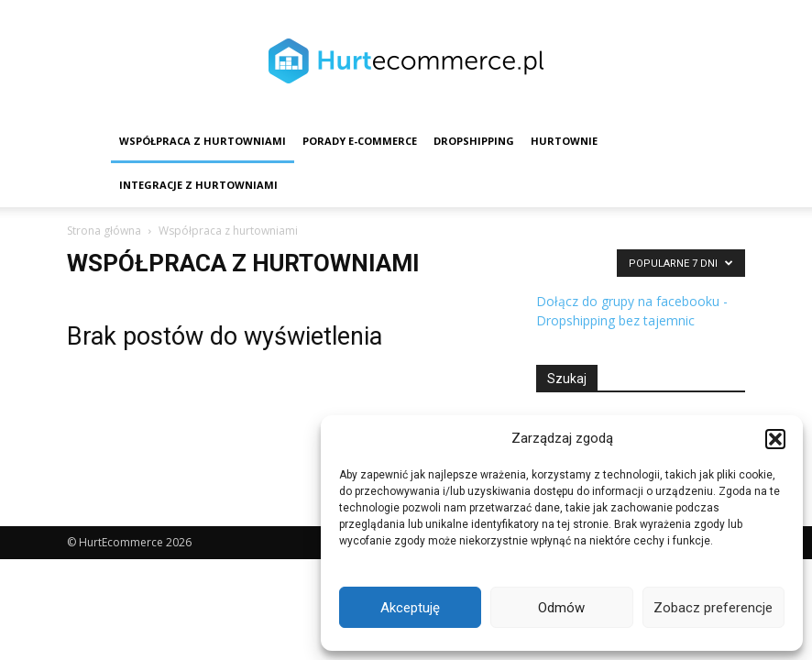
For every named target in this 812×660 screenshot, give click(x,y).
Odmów (561, 608)
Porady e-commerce (360, 141)
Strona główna (104, 231)
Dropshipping (474, 141)
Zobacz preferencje (713, 608)
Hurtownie (564, 141)
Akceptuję (410, 608)
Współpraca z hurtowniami (203, 141)
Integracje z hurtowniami (198, 185)
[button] (775, 439)
